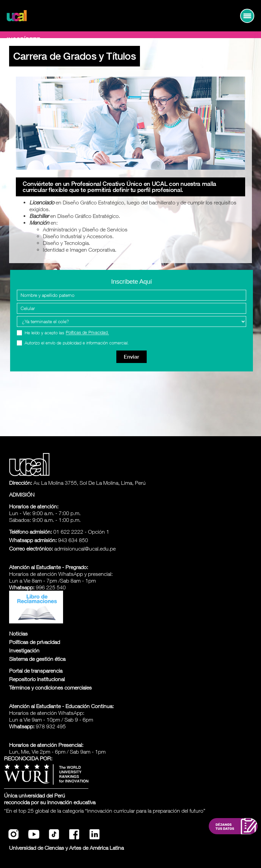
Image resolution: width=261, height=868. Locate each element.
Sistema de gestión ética (37, 659)
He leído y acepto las (67, 333)
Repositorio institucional (37, 679)
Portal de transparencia (36, 671)
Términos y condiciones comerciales (50, 688)
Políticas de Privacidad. (87, 333)
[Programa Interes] (132, 321)
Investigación (24, 650)
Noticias (18, 634)
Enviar (132, 357)
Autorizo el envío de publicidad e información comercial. (77, 343)
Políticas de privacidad (35, 642)
